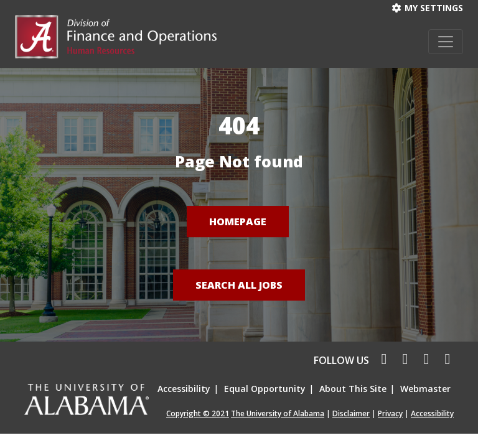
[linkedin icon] (424, 360)
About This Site (353, 389)
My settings (428, 8)
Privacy (390, 413)
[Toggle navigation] (446, 42)
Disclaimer (351, 413)
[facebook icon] (381, 360)
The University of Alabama (278, 413)
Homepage (238, 222)
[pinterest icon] (444, 360)
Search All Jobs (239, 285)
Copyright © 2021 (198, 413)
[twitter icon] (403, 360)
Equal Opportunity (265, 389)
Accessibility (184, 389)
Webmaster (425, 389)
